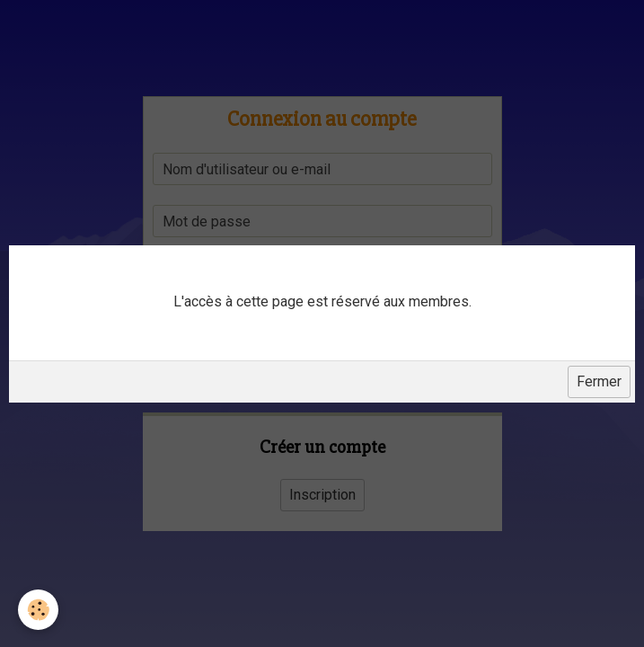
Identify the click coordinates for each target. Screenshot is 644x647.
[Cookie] (38, 610)
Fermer (599, 381)
